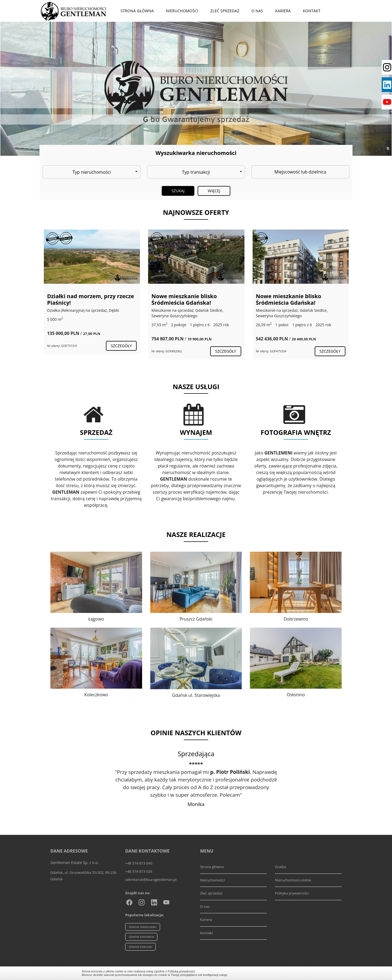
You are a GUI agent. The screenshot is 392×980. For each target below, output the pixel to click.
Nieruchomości (182, 11)
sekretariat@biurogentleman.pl (151, 880)
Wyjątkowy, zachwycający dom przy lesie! (89, 299)
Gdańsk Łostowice (141, 937)
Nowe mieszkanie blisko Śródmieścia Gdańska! (288, 299)
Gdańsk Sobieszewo (143, 927)
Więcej (214, 191)
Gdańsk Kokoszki (140, 947)
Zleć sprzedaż (225, 11)
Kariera (283, 11)
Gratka (281, 867)
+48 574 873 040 (139, 863)
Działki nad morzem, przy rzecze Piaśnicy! (195, 299)
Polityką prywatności (181, 971)
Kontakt (312, 11)
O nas (257, 11)
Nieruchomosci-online (293, 880)
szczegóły (121, 346)
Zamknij (308, 973)
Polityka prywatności (292, 893)
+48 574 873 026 (139, 871)
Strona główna (137, 11)
